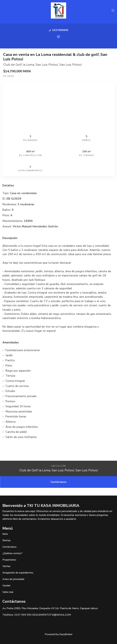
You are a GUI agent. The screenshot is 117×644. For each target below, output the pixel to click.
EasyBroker (66, 634)
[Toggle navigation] (113, 10)
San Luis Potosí (47, 65)
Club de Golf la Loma (19, 65)
